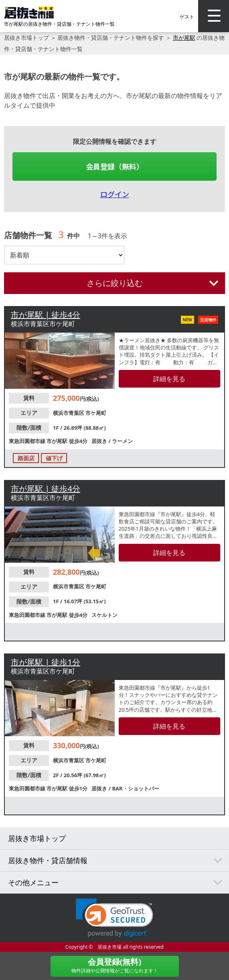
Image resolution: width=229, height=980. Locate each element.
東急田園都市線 (28, 441)
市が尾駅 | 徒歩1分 (46, 662)
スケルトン (104, 615)
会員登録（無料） (115, 166)
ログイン (115, 194)
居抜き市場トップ (26, 38)
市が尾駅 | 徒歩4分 (46, 315)
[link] (114, 918)
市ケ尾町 (96, 413)
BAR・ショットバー (135, 788)
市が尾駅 (184, 38)
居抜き (100, 441)
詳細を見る (169, 379)
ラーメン (122, 441)
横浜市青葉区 (69, 413)
